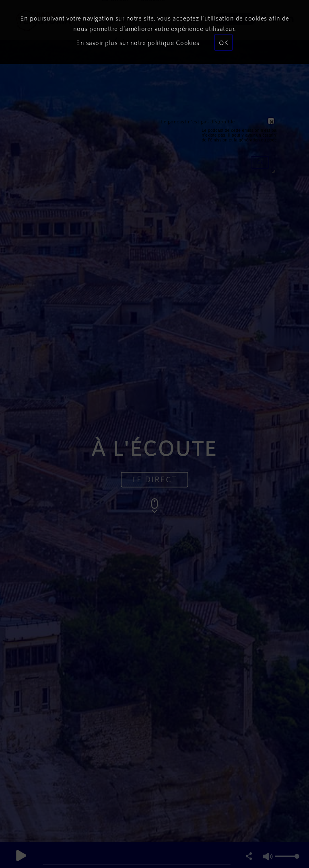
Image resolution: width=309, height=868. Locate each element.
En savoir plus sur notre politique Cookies (138, 42)
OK (224, 42)
